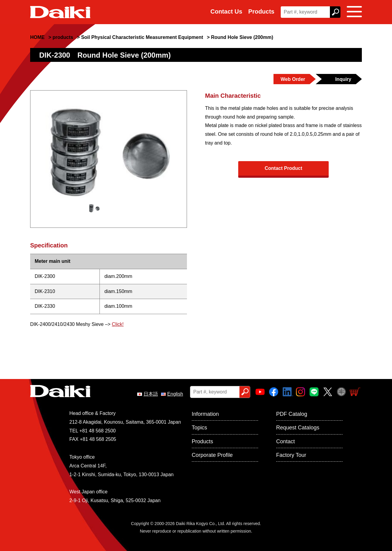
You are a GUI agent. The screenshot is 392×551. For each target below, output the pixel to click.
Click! (118, 324)
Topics (199, 428)
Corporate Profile (212, 455)
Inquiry (343, 79)
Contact (286, 441)
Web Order (293, 79)
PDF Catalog (292, 414)
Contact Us (226, 11)
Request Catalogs (298, 428)
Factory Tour (291, 455)
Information (205, 414)
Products (261, 11)
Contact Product (283, 168)
